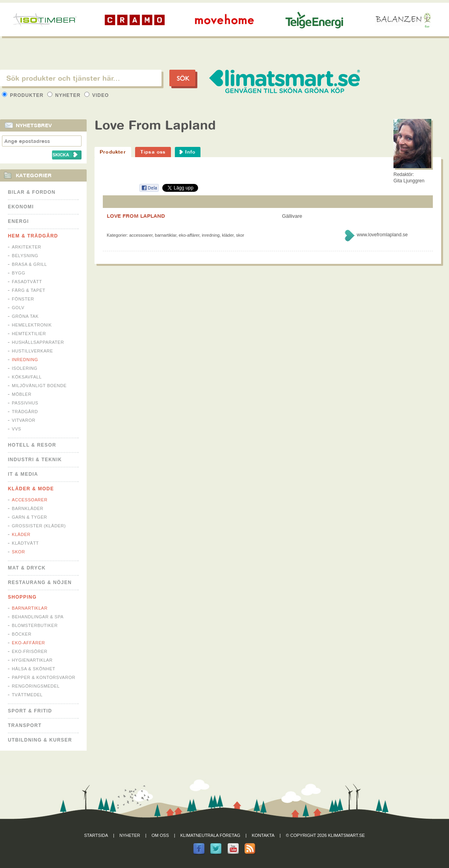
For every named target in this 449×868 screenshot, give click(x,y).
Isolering (25, 368)
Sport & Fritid (30, 711)
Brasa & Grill (29, 264)
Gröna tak (25, 316)
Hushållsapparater (38, 342)
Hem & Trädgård (33, 236)
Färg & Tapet (29, 290)
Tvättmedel (27, 695)
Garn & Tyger (30, 517)
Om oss (160, 835)
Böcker (22, 634)
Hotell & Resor (32, 445)
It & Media (23, 474)
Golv (18, 308)
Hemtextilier (29, 334)
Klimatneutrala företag (210, 835)
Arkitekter (27, 247)
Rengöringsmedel (36, 686)
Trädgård (25, 412)
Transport (25, 725)
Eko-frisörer (30, 651)
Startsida (96, 835)
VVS (17, 429)
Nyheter (65, 95)
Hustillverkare (32, 351)
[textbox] (81, 78)
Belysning (25, 256)
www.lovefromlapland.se (382, 235)
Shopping (22, 597)
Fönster (23, 299)
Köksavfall (27, 377)
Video (97, 95)
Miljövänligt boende (39, 386)
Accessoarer (30, 500)
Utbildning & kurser (40, 740)
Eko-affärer (28, 643)
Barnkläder (28, 508)
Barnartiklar (30, 608)
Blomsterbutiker (35, 625)
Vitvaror (24, 420)
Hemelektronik (32, 325)
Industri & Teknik (35, 460)
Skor (18, 552)
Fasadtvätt (27, 282)
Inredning (25, 360)
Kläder (21, 534)
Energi (18, 221)
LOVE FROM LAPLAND (136, 216)
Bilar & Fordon (32, 192)
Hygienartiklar (32, 660)
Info (190, 152)
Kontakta (263, 835)
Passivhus (25, 403)
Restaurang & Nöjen (40, 582)
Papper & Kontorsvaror (44, 677)
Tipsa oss (153, 152)
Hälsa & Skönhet (33, 669)
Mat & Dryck (27, 568)
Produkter (24, 95)
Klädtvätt (25, 543)
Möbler (22, 394)
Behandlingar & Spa (38, 617)
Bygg (19, 273)
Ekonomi (21, 207)
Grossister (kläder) (39, 526)
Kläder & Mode (31, 489)
